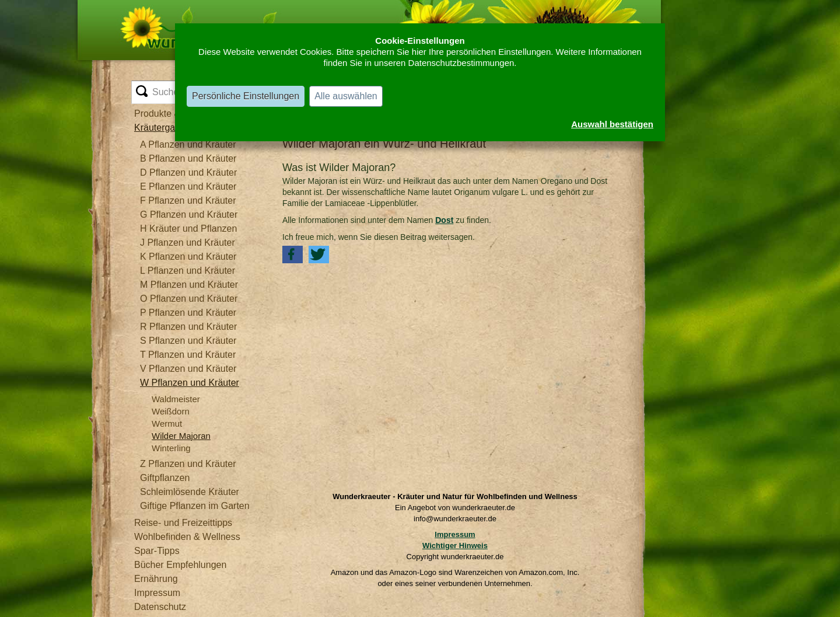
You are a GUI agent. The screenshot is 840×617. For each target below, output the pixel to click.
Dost (444, 220)
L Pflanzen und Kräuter (188, 271)
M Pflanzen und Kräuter (189, 285)
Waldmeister (176, 399)
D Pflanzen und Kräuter (188, 172)
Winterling (171, 448)
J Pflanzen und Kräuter (188, 243)
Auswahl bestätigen (612, 124)
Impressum (455, 534)
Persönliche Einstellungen (246, 96)
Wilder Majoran (181, 436)
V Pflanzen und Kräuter (188, 369)
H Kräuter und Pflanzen (188, 229)
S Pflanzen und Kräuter (188, 341)
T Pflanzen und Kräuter (188, 355)
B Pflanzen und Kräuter (188, 158)
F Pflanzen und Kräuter (188, 201)
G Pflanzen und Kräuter (189, 215)
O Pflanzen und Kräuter (189, 299)
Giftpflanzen (165, 478)
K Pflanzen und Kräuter (188, 257)
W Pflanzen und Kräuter (190, 383)
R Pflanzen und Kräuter (188, 327)
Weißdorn (171, 411)
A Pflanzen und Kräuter (188, 144)
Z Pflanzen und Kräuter (188, 464)
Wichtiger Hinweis (455, 545)
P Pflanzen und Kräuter (188, 313)
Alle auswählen (346, 96)
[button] (293, 255)
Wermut (167, 423)
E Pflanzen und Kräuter (188, 187)
